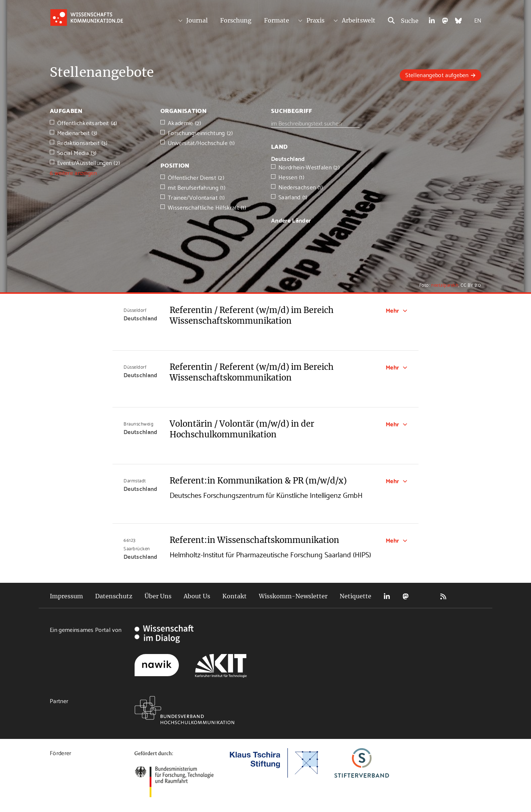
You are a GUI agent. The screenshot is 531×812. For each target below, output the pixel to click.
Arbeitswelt (359, 20)
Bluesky (424, 596)
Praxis (315, 20)
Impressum (66, 596)
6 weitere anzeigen (73, 172)
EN (478, 20)
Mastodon (406, 596)
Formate (277, 20)
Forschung (236, 20)
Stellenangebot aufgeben (437, 74)
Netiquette (355, 596)
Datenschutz (114, 596)
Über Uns (158, 596)
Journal (197, 20)
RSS (443, 596)
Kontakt (235, 596)
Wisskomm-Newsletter (293, 596)
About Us (197, 596)
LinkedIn (387, 596)
